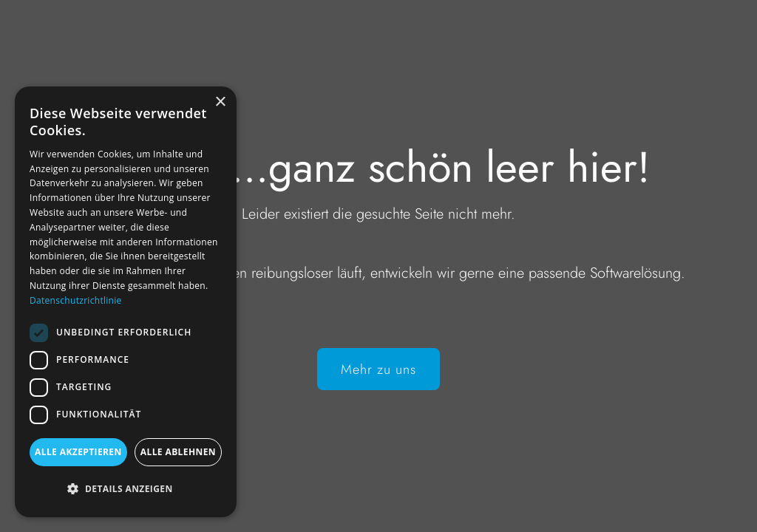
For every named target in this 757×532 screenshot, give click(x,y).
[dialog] (126, 302)
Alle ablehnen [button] (178, 452)
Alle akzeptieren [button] (78, 452)
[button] (126, 489)
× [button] (220, 102)
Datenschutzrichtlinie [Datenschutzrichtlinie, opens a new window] (76, 300)
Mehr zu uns (378, 369)
